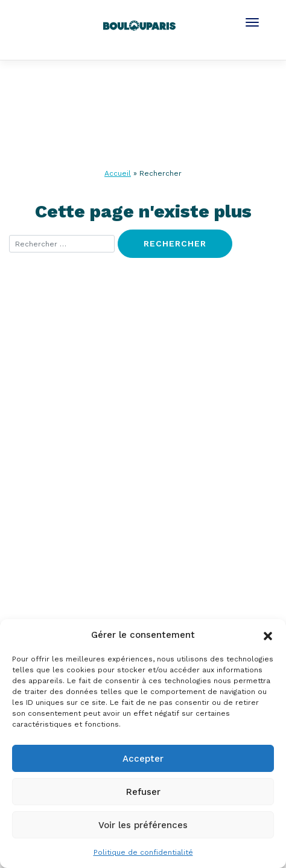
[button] (268, 635)
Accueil (118, 173)
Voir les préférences (143, 825)
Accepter (143, 759)
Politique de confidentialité (143, 852)
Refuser (143, 792)
